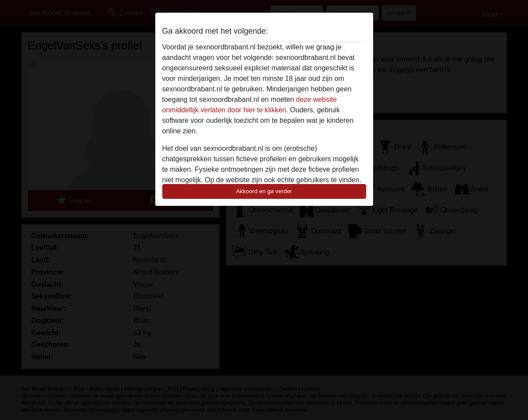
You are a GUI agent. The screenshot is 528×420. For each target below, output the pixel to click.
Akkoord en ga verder (264, 191)
